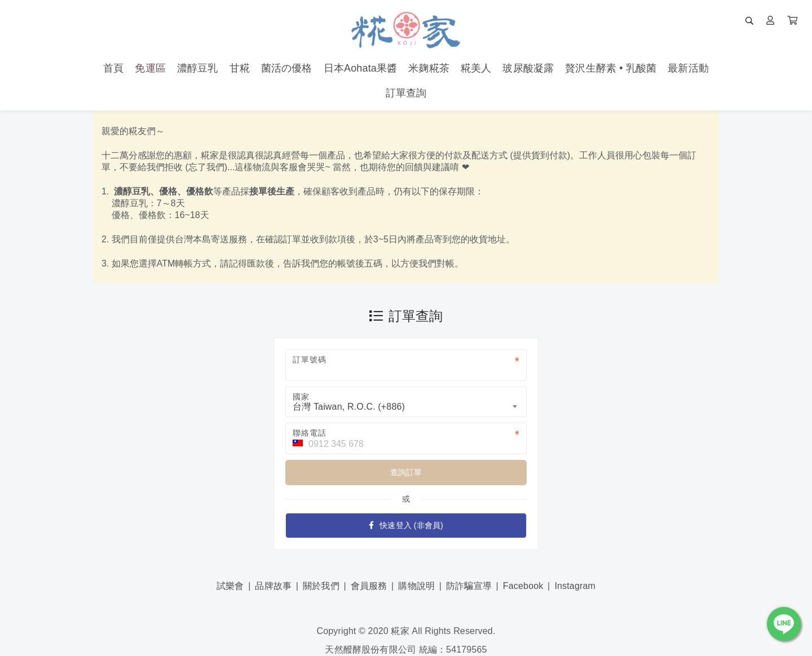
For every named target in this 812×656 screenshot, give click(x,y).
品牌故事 (273, 586)
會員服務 (369, 586)
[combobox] (406, 402)
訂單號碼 (309, 360)
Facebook (523, 586)
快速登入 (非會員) (406, 525)
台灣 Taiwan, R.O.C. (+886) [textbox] (349, 407)
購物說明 (416, 586)
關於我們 (321, 586)
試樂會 (230, 586)
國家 (301, 397)
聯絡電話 (309, 433)
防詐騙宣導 (469, 586)
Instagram (575, 586)
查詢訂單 (406, 472)
